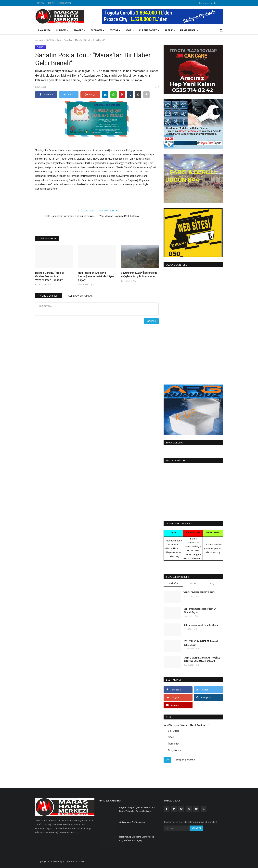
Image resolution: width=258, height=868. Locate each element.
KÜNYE (51, 3)
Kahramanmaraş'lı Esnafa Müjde (201, 625)
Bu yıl (213, 583)
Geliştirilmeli (174, 750)
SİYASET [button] (80, 30)
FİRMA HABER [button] (189, 30)
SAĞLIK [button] (170, 30)
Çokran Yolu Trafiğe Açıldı (132, 822)
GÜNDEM (50, 40)
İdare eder (173, 744)
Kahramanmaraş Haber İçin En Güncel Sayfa (200, 611)
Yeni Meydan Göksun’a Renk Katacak (119, 216)
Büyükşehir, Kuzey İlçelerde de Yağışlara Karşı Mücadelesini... (139, 275)
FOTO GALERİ (65, 3)
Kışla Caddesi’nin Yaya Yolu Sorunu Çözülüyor (70, 216)
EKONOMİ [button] (97, 30)
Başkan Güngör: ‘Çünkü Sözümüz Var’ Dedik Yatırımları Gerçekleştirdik (138, 809)
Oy (167, 760)
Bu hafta (173, 583)
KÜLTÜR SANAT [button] (149, 30)
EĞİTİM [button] (115, 30)
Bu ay (193, 583)
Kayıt (216, 3)
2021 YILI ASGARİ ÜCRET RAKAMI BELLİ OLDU (201, 643)
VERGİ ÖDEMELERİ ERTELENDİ (199, 592)
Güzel (171, 737)
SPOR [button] (130, 30)
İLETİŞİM (41, 3)
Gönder (151, 321)
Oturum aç (204, 3)
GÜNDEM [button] (62, 30)
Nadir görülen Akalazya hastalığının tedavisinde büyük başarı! (96, 276)
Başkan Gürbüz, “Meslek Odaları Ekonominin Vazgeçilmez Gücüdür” (50, 276)
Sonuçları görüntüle (185, 760)
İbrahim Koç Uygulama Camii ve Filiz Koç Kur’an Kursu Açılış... (137, 839)
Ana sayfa (44, 30)
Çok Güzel (173, 731)
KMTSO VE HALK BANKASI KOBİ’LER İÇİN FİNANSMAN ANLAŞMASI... (202, 659)
